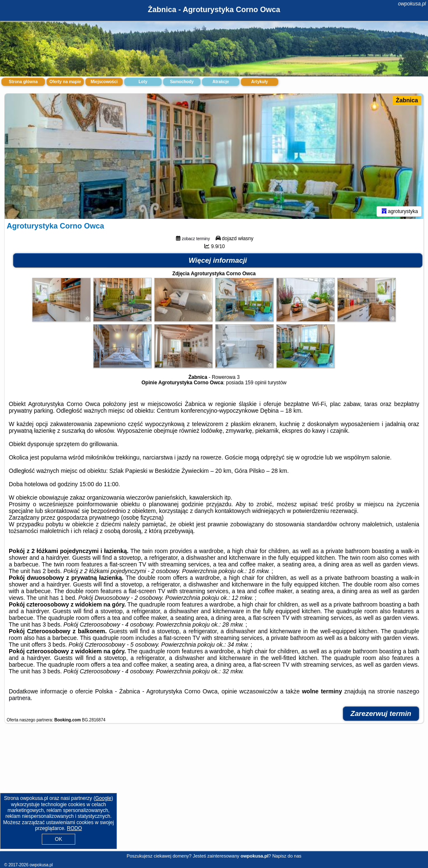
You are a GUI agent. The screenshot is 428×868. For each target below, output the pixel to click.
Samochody (182, 82)
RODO (74, 828)
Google (103, 798)
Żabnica (407, 100)
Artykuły (260, 82)
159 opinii (256, 383)
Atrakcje (220, 82)
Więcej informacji (218, 260)
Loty (143, 82)
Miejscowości (104, 82)
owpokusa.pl (412, 4)
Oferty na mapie (65, 82)
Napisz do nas (287, 856)
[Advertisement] (214, 792)
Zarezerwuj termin (381, 714)
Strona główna (23, 82)
